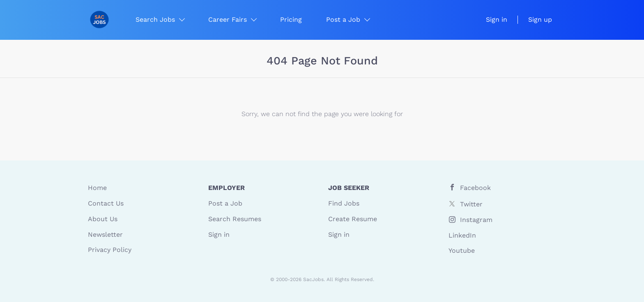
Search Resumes (235, 219)
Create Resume (353, 219)
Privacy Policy (110, 250)
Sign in (497, 19)
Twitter (471, 204)
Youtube (462, 251)
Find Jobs (344, 203)
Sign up (540, 19)
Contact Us (106, 203)
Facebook (475, 188)
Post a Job (225, 203)
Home (97, 188)
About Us (103, 219)
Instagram (476, 220)
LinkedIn (462, 235)
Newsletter (105, 235)
